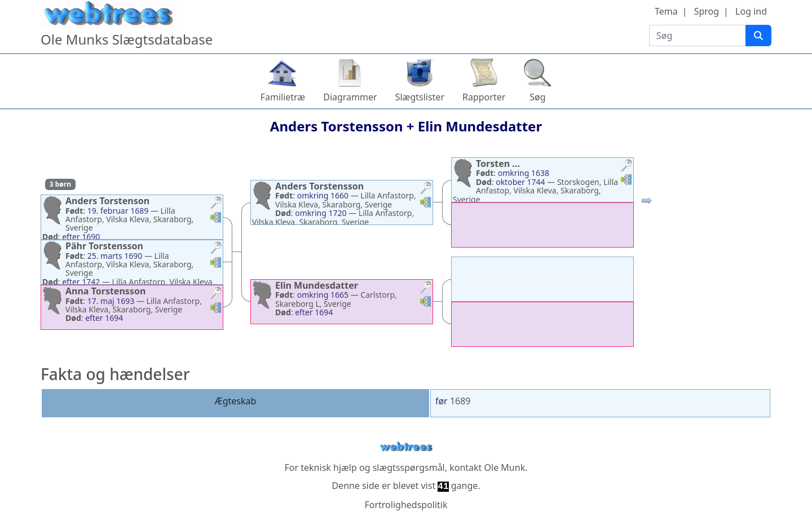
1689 (460, 401)
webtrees (406, 447)
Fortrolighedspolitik (406, 505)
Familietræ (283, 97)
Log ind (751, 11)
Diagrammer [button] (350, 97)
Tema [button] (666, 11)
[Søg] (758, 36)
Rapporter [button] (484, 97)
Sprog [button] (707, 11)
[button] (216, 204)
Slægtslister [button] (420, 97)
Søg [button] (537, 97)
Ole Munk (505, 468)
